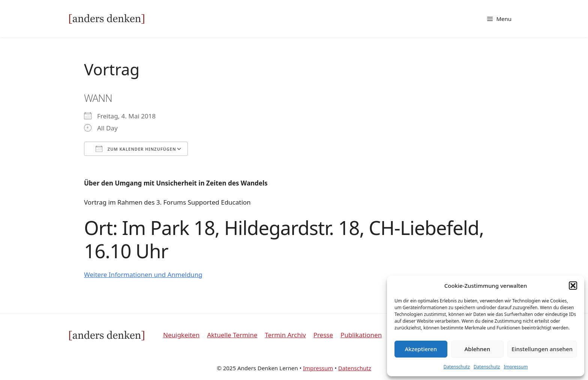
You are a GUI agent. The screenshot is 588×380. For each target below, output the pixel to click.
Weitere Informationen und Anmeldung (143, 275)
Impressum (516, 367)
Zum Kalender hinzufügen (136, 149)
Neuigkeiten (181, 335)
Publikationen (361, 335)
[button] (573, 286)
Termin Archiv (285, 335)
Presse (323, 335)
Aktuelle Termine (232, 335)
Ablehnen (478, 349)
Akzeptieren (421, 349)
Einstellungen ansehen (542, 349)
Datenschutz (457, 367)
